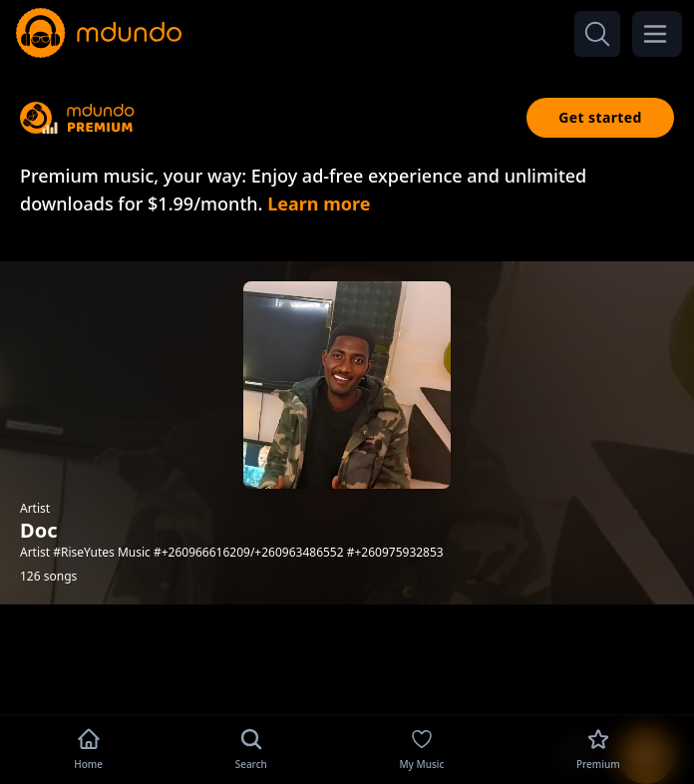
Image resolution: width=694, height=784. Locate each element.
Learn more (319, 203)
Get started (600, 117)
